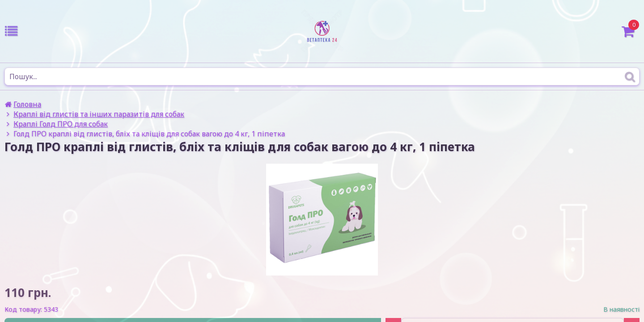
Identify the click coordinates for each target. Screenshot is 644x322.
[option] (322, 220)
